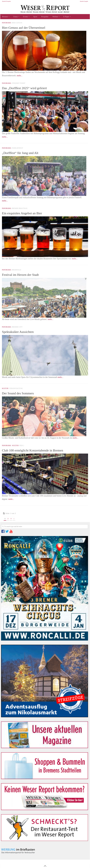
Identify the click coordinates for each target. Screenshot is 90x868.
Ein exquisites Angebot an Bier (25, 214)
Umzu (15, 17)
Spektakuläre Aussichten (20, 332)
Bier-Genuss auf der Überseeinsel (27, 28)
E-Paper (63, 17)
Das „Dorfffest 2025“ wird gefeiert (28, 89)
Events (24, 17)
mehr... (20, 76)
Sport (34, 17)
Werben (52, 17)
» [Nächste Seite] (14, 519)
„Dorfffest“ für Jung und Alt (23, 153)
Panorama (7, 23)
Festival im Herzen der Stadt (23, 275)
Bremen (5, 17)
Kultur (5, 389)
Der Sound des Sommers (20, 394)
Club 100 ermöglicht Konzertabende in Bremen (37, 451)
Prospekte (43, 17)
